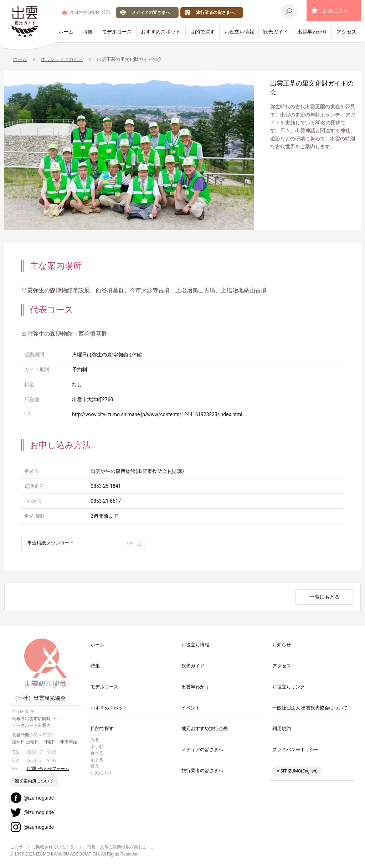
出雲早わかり (312, 32)
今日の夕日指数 (91, 12)
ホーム (66, 32)
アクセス (346, 32)
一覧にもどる (325, 597)
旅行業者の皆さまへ (215, 12)
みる (95, 740)
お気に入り (335, 11)
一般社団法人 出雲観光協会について (310, 708)
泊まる (97, 760)
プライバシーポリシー (295, 750)
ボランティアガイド (62, 59)
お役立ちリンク (289, 687)
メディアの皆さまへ (151, 12)
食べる (97, 753)
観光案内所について (34, 781)
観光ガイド (276, 32)
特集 (88, 32)
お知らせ (282, 645)
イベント (191, 708)
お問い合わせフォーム (48, 769)
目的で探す (202, 32)
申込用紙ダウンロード (52, 543)
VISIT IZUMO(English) (297, 771)
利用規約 (282, 729)
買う (95, 767)
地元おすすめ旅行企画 (205, 729)
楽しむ (97, 747)
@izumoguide (39, 798)
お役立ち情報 (239, 32)
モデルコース (117, 32)
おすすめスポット (161, 32)
